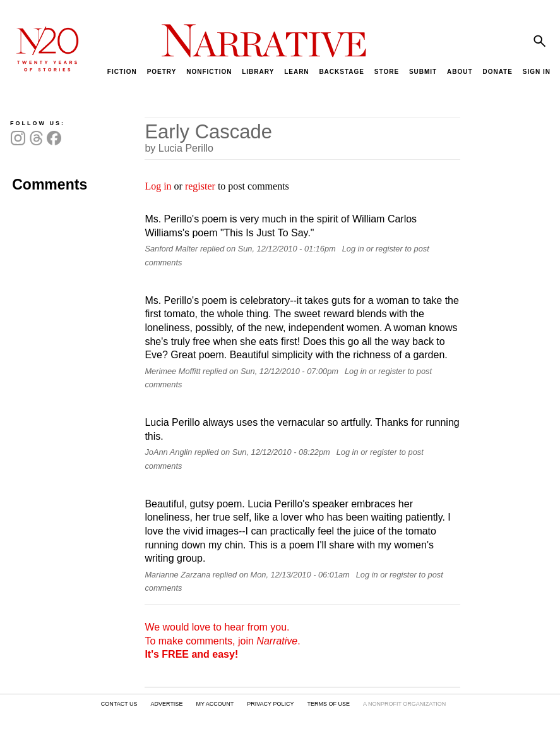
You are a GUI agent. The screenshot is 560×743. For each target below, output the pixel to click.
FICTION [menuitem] (122, 72)
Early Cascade (208, 132)
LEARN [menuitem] (296, 72)
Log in (158, 186)
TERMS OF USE (328, 704)
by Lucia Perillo (179, 148)
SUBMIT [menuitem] (423, 72)
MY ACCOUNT (215, 704)
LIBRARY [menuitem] (258, 72)
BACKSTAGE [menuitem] (342, 72)
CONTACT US (119, 704)
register (200, 186)
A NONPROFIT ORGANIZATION (404, 704)
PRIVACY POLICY (270, 704)
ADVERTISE (167, 704)
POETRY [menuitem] (162, 72)
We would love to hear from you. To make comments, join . (222, 641)
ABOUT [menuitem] (460, 72)
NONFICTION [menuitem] (209, 72)
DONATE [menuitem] (497, 72)
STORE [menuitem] (387, 72)
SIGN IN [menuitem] (537, 72)
